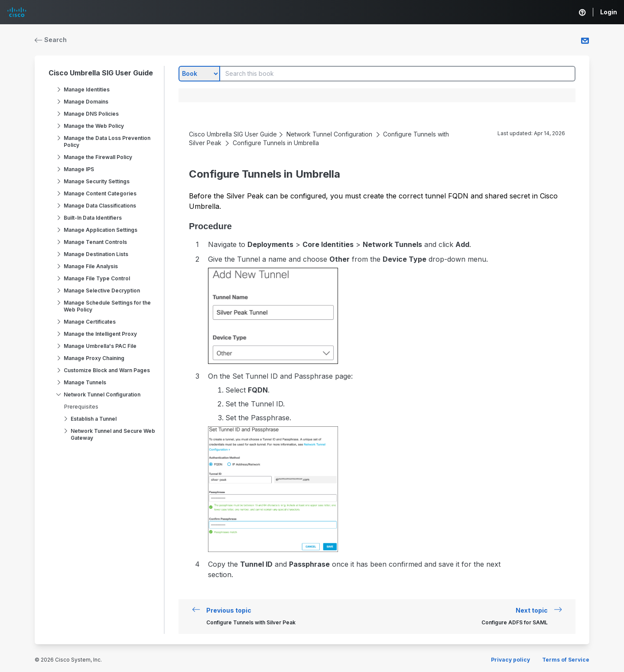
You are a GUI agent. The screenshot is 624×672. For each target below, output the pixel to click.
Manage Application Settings (101, 230)
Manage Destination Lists (96, 254)
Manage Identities (87, 89)
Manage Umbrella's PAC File (100, 346)
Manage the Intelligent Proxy (100, 334)
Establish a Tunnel (94, 419)
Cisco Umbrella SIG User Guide (101, 73)
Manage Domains (86, 102)
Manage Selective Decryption (102, 291)
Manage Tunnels (85, 382)
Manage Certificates (90, 322)
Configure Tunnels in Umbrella (276, 143)
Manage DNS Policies (91, 114)
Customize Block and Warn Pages (107, 370)
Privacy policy (510, 660)
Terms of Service (566, 660)
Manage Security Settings (97, 181)
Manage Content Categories (100, 193)
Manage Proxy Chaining (94, 358)
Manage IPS (79, 169)
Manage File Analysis (91, 266)
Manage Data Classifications (100, 206)
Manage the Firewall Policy (98, 157)
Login (609, 12)
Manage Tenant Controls (95, 242)
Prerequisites (81, 407)
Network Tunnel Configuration (102, 394)
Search (51, 40)
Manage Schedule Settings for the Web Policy (107, 306)
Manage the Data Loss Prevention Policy (107, 141)
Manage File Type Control (97, 278)
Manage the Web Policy (94, 126)
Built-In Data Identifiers (93, 218)
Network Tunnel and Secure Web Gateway (113, 434)
